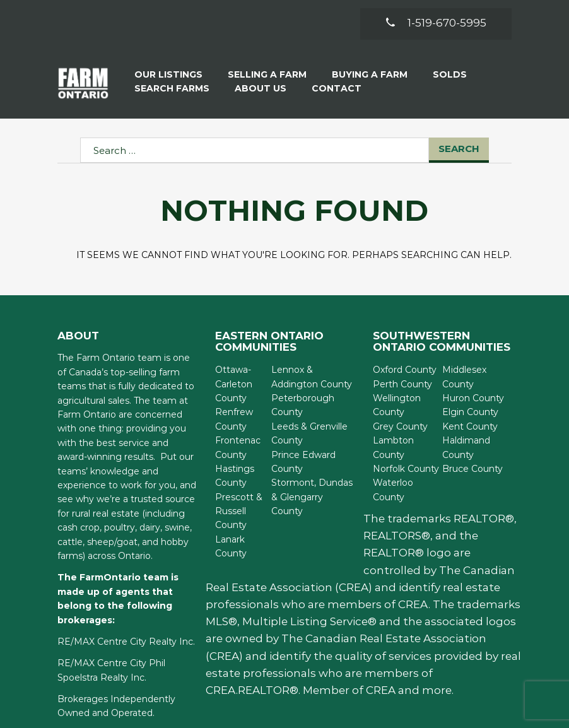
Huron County (473, 398)
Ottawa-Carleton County (234, 384)
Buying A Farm (370, 74)
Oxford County (405, 370)
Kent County (470, 426)
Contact (337, 88)
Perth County (402, 384)
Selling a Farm (267, 74)
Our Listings (168, 74)
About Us (261, 88)
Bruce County (472, 469)
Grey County (400, 426)
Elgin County (470, 412)
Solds (450, 74)
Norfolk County (406, 469)
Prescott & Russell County (239, 511)
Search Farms (172, 88)
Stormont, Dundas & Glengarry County (312, 497)
